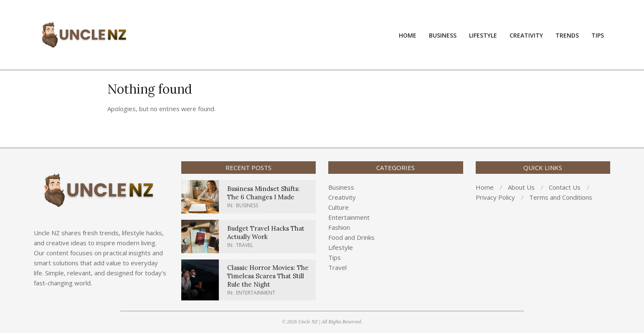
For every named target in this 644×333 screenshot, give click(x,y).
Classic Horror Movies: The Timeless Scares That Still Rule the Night (268, 276)
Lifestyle (341, 247)
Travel (245, 245)
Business (247, 205)
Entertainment (256, 293)
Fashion (339, 227)
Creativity (342, 197)
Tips (335, 257)
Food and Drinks (351, 237)
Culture (338, 207)
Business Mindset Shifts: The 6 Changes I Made (264, 193)
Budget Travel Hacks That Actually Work (266, 233)
